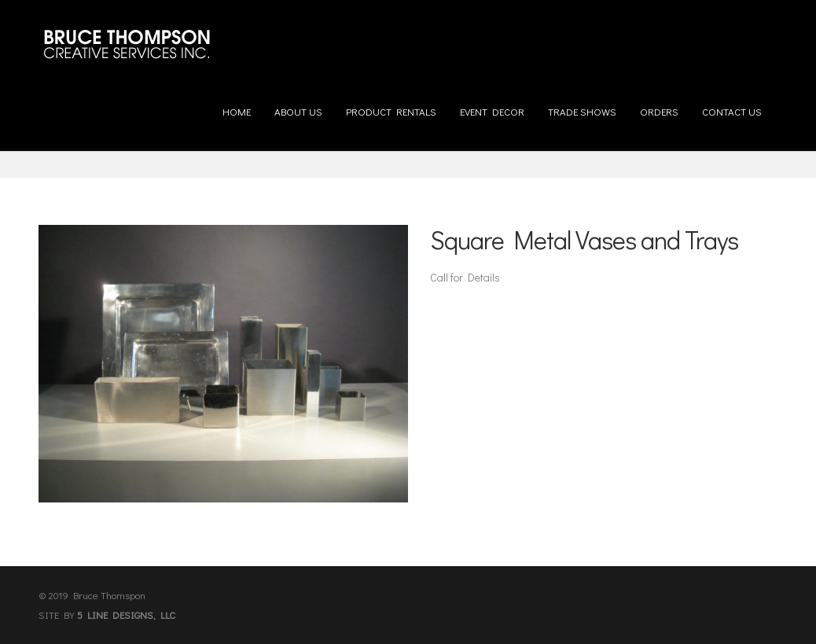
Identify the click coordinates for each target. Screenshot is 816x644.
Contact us (732, 106)
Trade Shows (582, 106)
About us (298, 106)
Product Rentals (391, 106)
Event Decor (492, 106)
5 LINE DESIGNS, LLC (126, 615)
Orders (659, 106)
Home (237, 106)
